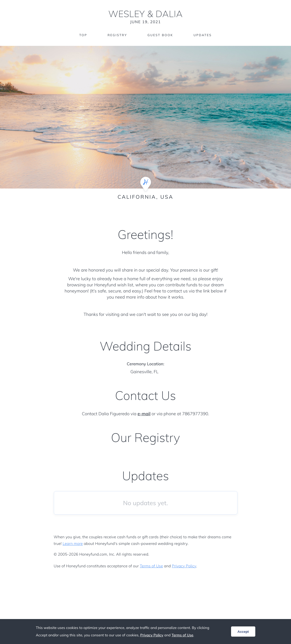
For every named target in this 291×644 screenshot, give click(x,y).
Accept (243, 632)
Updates (203, 35)
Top (83, 35)
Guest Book (160, 35)
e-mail (144, 414)
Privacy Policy (184, 566)
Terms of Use (151, 566)
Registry (117, 35)
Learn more (73, 544)
